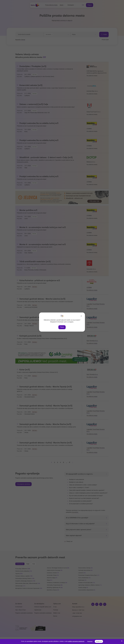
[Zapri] (81, 316)
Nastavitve (90, 641)
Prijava (62, 327)
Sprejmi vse (99, 641)
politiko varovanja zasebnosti (76, 641)
